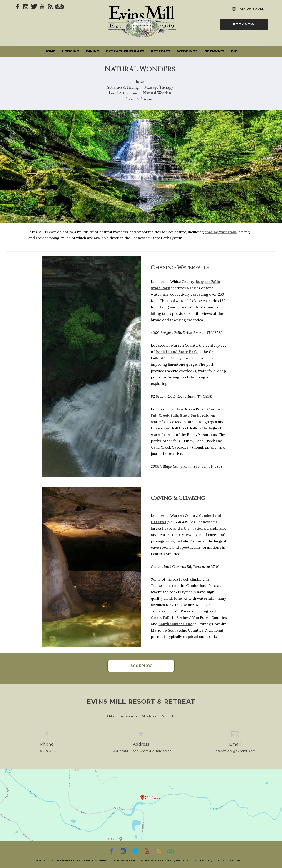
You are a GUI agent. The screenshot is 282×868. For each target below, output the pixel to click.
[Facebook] (18, 6)
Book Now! (244, 24)
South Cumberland (175, 624)
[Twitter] (34, 6)
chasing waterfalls (221, 232)
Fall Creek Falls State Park (175, 415)
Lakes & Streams (140, 99)
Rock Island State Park (177, 352)
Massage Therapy (159, 87)
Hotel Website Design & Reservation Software (142, 860)
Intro (140, 81)
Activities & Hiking (123, 87)
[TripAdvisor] (60, 6)
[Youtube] (42, 6)
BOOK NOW (141, 666)
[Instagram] (26, 6)
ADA (240, 860)
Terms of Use (225, 860)
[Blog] (50, 6)
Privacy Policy (203, 860)
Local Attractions (123, 93)
